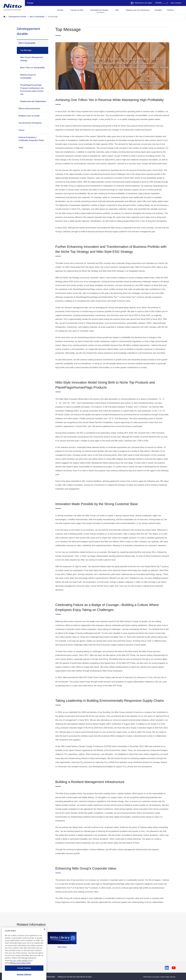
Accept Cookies (24, 975)
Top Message (53, 17)
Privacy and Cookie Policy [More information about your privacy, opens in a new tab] (21, 970)
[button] (180, 10)
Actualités (158, 10)
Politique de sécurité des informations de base (74, 977)
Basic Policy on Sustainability (33, 68)
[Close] (45, 936)
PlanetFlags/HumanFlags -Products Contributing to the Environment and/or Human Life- (32, 90)
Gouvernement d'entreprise (30, 123)
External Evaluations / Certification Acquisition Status (31, 139)
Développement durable (17, 17)
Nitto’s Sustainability (37, 17)
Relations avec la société (29, 116)
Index (21, 148)
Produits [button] (60, 10)
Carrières (170, 10)
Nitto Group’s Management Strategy (32, 59)
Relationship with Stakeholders (33, 101)
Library (22, 130)
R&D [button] (117, 10)
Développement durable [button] (99, 10)
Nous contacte (176, 3)
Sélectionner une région (141, 3)
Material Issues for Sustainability (28, 76)
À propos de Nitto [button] (77, 10)
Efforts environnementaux (29, 109)
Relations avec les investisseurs (138, 10)
